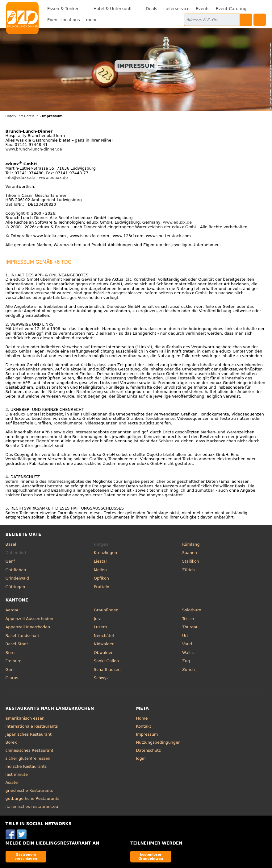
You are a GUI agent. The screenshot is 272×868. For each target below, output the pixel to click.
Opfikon (101, 578)
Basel (11, 544)
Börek (11, 742)
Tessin (188, 619)
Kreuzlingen (105, 553)
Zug (186, 661)
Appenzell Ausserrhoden (29, 619)
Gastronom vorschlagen (26, 856)
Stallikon (190, 561)
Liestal (100, 561)
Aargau (13, 610)
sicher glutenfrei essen (28, 758)
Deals (151, 9)
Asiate (12, 782)
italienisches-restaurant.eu (32, 806)
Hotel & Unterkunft (113, 9)
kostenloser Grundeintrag (151, 856)
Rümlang (191, 544)
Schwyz (101, 678)
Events (203, 9)
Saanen (190, 553)
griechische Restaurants (29, 790)
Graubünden (106, 610)
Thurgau (190, 627)
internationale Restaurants (32, 726)
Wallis (188, 653)
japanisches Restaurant (29, 734)
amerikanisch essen (25, 718)
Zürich (188, 570)
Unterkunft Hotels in (22, 116)
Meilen (100, 570)
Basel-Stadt (17, 644)
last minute (17, 774)
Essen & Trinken (63, 9)
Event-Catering (231, 9)
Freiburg (14, 661)
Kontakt (144, 726)
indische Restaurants (26, 766)
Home (142, 718)
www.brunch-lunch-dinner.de (34, 149)
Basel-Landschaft (22, 636)
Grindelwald (17, 578)
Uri (185, 636)
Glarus (12, 678)
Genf (10, 561)
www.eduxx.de (53, 178)
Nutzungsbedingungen (159, 742)
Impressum (147, 734)
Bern (10, 653)
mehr (92, 20)
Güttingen (15, 587)
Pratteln (102, 587)
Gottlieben (16, 570)
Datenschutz (149, 750)
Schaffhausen (107, 670)
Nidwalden (104, 644)
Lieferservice (176, 9)
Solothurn (192, 610)
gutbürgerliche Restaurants (33, 798)
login (141, 758)
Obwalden (104, 653)
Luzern (100, 627)
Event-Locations (64, 20)
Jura (98, 619)
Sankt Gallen (106, 661)
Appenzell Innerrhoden (28, 627)
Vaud (187, 644)
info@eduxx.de (20, 178)
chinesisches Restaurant (29, 750)
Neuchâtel (104, 636)
